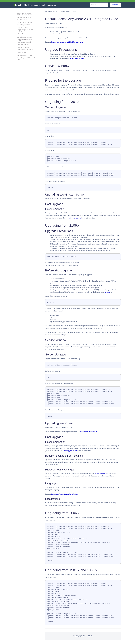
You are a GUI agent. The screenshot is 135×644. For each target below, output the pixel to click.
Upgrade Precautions (24, 17)
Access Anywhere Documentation (43, 5)
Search (115, 5)
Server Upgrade (23, 27)
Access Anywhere (52, 11)
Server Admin (65, 11)
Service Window (22, 20)
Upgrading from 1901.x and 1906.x (26, 59)
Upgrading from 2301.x (24, 25)
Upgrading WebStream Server (26, 31)
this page (108, 292)
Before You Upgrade (25, 42)
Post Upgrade (23, 34)
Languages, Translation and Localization (64, 494)
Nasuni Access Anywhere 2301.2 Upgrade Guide (25, 14)
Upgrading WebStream (26, 50)
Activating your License (73, 218)
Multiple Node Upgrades (76, 58)
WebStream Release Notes (89, 432)
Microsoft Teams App (101, 474)
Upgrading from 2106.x (24, 37)
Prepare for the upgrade (25, 22)
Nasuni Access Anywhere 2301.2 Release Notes (67, 42)
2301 (74, 11)
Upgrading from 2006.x (24, 55)
